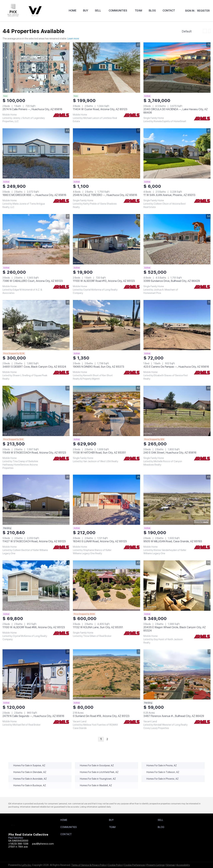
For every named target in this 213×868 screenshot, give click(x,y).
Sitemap (170, 865)
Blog (152, 11)
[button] (65, 821)
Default (187, 31)
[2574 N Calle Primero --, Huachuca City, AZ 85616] (36, 67)
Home (73, 11)
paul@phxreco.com (43, 844)
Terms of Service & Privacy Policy (89, 865)
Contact (169, 11)
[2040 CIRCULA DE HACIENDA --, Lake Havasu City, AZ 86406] (177, 67)
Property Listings (156, 865)
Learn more (73, 39)
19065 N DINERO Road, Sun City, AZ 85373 (99, 367)
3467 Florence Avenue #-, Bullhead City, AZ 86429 (174, 716)
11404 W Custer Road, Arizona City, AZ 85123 (100, 109)
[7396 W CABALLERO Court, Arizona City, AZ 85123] (36, 239)
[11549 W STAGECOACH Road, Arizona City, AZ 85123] (36, 411)
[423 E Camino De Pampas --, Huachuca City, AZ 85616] (177, 325)
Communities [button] (118, 11)
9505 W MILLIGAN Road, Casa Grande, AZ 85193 (173, 541)
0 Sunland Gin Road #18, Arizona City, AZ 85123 (101, 716)
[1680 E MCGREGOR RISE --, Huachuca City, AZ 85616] (36, 153)
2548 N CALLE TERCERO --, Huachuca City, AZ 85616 (105, 195)
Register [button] (203, 11)
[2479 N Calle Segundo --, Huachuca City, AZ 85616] (36, 674)
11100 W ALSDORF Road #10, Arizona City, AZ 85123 (104, 281)
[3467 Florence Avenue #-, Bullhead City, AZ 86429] (177, 674)
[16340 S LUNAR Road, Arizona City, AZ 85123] (106, 500)
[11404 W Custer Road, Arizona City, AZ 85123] (106, 67)
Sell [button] (98, 11)
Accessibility (183, 865)
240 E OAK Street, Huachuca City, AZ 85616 (170, 453)
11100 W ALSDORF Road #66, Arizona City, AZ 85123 (34, 627)
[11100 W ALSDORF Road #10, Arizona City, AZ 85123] (106, 239)
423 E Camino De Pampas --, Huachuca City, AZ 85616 (176, 367)
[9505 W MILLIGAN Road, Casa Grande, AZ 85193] (177, 500)
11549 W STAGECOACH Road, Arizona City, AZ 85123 (34, 453)
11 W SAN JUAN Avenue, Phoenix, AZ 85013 (169, 195)
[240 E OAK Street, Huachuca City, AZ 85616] (177, 411)
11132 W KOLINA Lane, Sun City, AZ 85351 (98, 627)
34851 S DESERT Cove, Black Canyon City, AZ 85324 (34, 367)
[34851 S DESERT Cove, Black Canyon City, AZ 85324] (36, 325)
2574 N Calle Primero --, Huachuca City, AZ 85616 (32, 109)
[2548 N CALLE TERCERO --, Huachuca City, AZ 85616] (106, 153)
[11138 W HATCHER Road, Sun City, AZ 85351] (106, 411)
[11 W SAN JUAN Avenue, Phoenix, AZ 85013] (177, 153)
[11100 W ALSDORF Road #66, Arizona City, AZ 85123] (36, 585)
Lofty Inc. (26, 865)
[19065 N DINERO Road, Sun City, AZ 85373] (106, 325)
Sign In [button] (190, 11)
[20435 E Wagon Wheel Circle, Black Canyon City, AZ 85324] (177, 585)
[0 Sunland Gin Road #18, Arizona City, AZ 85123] (106, 674)
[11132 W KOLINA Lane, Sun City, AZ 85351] (106, 585)
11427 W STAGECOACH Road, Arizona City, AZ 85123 (34, 541)
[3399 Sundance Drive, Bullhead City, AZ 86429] (177, 239)
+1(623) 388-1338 (18, 844)
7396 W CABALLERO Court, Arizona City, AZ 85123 (33, 281)
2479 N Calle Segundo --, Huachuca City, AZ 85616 (33, 716)
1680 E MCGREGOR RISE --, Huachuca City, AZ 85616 (34, 195)
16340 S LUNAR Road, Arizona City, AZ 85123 (100, 541)
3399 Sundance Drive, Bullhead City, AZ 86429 (172, 281)
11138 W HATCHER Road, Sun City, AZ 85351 (99, 453)
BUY (86, 11)
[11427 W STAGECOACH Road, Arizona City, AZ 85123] (36, 500)
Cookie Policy (115, 865)
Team (138, 11)
